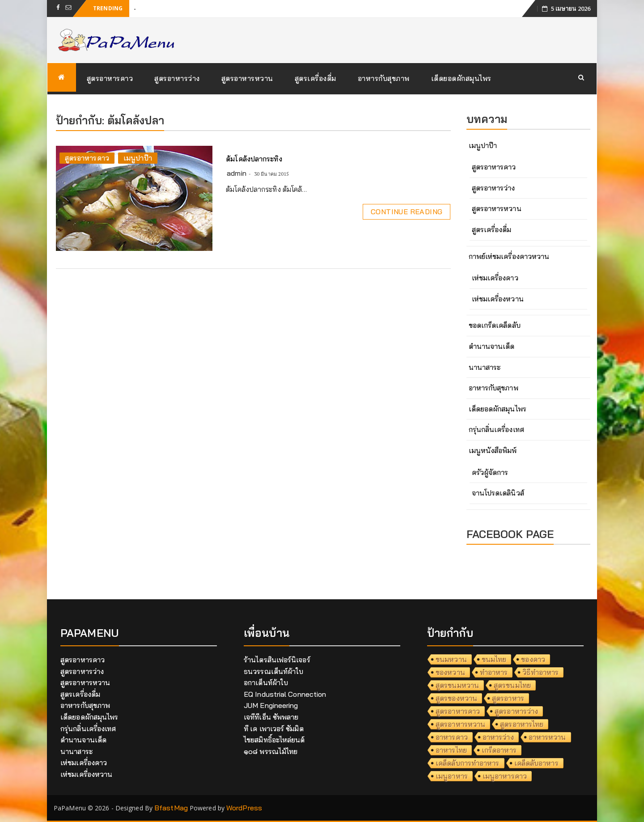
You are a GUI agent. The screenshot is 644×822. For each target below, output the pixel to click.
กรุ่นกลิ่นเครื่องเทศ (496, 429)
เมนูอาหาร (452, 776)
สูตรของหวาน (456, 698)
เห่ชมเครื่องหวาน (498, 299)
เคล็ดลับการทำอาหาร (468, 763)
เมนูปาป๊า (138, 158)
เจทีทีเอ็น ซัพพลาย (271, 717)
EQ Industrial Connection (285, 694)
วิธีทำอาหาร (540, 672)
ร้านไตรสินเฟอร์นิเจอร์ (277, 660)
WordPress (244, 808)
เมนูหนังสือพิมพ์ (493, 450)
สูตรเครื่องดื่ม (316, 78)
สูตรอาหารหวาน (247, 78)
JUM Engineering (271, 705)
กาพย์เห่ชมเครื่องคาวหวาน (509, 256)
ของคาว (533, 659)
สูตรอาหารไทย (522, 724)
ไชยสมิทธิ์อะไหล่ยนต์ (274, 740)
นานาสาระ (485, 367)
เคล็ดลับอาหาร (536, 763)
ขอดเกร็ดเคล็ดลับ (495, 325)
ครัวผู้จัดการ (490, 472)
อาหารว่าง (498, 737)
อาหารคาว (452, 737)
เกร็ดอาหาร (499, 750)
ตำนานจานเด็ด (492, 346)
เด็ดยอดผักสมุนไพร (461, 78)
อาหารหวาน (547, 737)
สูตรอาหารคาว (110, 78)
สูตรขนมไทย (512, 685)
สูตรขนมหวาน (457, 685)
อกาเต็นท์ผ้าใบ (266, 682)
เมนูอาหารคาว (505, 776)
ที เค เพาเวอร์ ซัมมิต (274, 729)
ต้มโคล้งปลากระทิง (254, 159)
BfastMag (171, 808)
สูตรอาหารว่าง (177, 78)
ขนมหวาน (451, 659)
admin (237, 173)
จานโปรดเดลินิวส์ (498, 493)
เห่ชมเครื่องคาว (495, 278)
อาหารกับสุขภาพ (384, 78)
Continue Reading (407, 212)
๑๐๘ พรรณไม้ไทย (271, 751)
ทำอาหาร (494, 672)
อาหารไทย (451, 750)
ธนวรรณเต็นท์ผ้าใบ (273, 671)
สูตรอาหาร (508, 698)
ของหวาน (450, 672)
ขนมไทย (494, 659)
